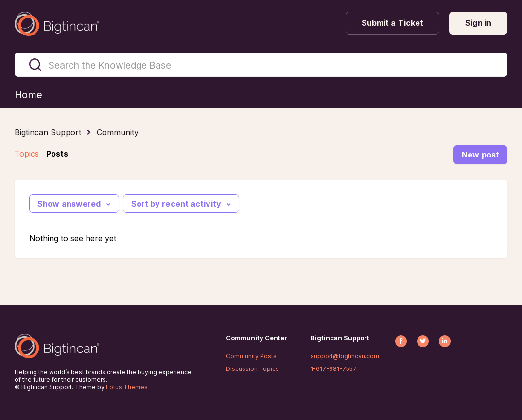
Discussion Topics (252, 369)
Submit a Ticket (393, 23)
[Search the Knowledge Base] (261, 65)
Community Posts (251, 356)
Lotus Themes (127, 387)
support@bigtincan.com (345, 356)
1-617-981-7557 (334, 369)
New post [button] (480, 155)
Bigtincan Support (48, 132)
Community (118, 132)
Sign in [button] (478, 23)
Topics (27, 154)
